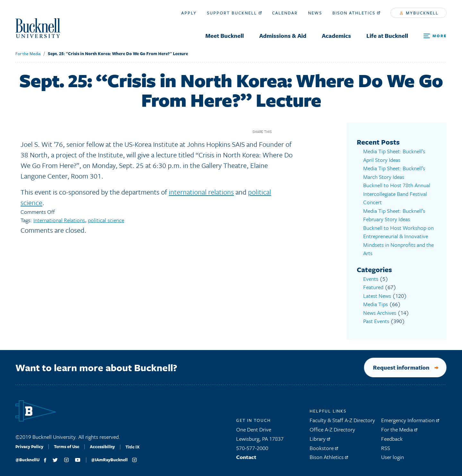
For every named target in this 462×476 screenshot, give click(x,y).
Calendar (285, 13)
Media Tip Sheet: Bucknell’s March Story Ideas (394, 172)
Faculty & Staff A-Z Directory (342, 423)
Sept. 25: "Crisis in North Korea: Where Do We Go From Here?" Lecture (118, 54)
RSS (386, 451)
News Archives (380, 313)
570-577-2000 (252, 451)
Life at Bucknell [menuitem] (387, 36)
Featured (373, 287)
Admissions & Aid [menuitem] (283, 36)
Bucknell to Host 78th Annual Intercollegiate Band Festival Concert (397, 194)
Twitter (290, 132)
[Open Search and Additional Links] (435, 36)
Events (371, 279)
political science (106, 220)
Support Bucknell (234, 13)
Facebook (279, 132)
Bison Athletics (356, 13)
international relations (201, 192)
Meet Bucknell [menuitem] (225, 36)
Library (320, 442)
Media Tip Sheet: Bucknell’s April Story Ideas (394, 155)
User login (393, 460)
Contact (246, 460)
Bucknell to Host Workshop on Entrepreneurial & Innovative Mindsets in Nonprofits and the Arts (398, 241)
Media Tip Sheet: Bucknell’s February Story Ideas (394, 215)
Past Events (376, 321)
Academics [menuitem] (336, 36)
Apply (189, 13)
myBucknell (419, 13)
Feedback (392, 442)
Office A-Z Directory (332, 432)
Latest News (377, 296)
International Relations (59, 220)
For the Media (28, 54)
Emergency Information (410, 423)
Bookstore (324, 451)
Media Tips (376, 304)
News (315, 13)
